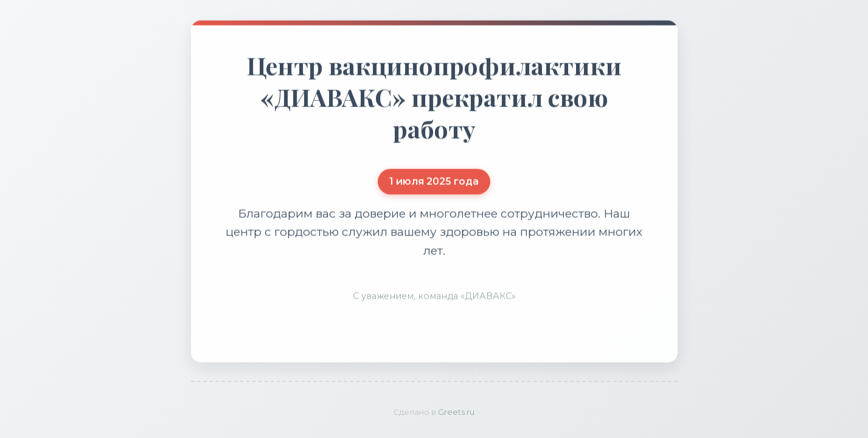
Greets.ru (456, 412)
